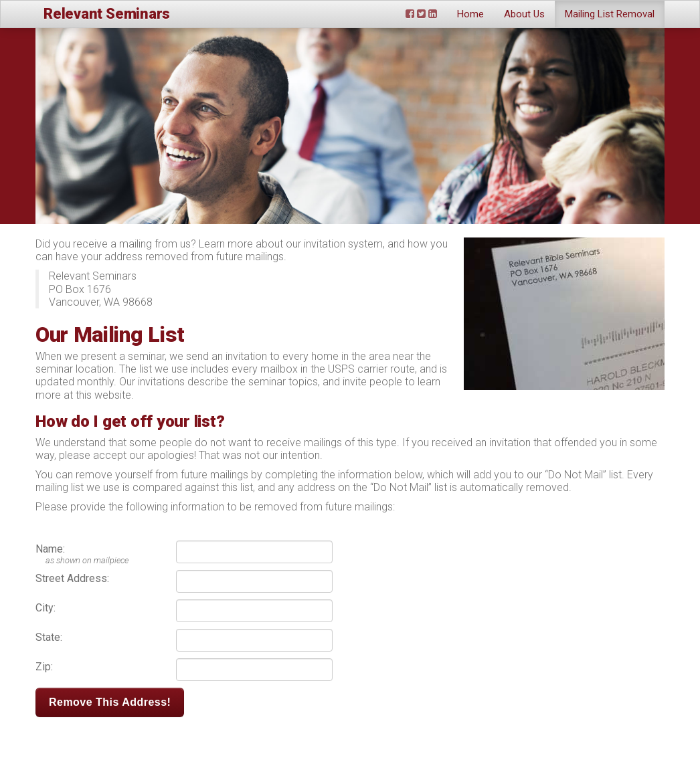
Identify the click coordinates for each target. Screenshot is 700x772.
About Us (524, 14)
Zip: (44, 667)
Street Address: (72, 578)
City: (46, 608)
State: (49, 637)
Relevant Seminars (107, 14)
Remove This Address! (110, 702)
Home (470, 14)
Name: (50, 549)
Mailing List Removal (610, 14)
